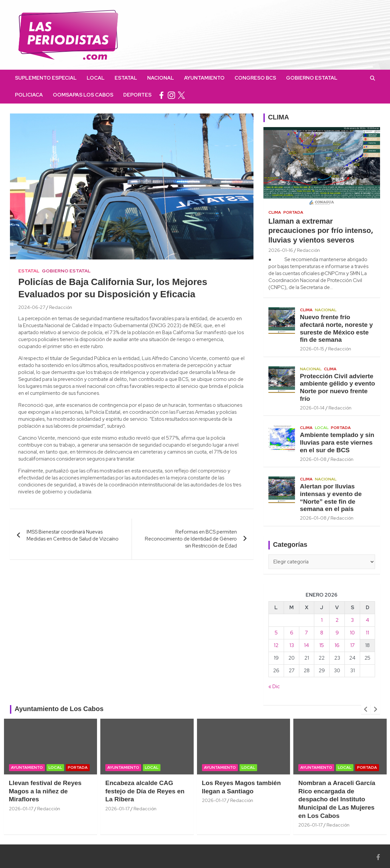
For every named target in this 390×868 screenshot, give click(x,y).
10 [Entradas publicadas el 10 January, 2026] (352, 633)
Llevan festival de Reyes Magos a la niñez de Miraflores (45, 792)
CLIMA (279, 118)
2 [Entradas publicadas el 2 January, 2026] (337, 620)
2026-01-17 (21, 809)
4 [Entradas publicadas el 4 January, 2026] (367, 620)
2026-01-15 (312, 349)
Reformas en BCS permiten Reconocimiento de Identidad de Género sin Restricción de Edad (191, 539)
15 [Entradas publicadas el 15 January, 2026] (322, 645)
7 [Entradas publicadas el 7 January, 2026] (306, 633)
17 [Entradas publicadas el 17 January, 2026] (352, 645)
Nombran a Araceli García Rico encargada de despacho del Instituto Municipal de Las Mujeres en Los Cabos (337, 800)
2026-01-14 (312, 408)
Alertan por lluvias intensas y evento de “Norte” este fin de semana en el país (331, 498)
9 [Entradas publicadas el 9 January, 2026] (337, 633)
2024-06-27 (32, 307)
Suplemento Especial (46, 78)
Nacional (161, 78)
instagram (171, 95)
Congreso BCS (255, 78)
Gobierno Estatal (312, 78)
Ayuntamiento (204, 78)
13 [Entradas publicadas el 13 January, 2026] (292, 645)
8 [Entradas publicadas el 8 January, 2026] (322, 633)
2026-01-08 (313, 459)
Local (96, 78)
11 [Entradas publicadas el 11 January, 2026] (367, 633)
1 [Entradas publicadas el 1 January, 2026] (322, 620)
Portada (293, 212)
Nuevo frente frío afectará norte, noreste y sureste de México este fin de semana (337, 329)
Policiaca (29, 95)
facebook (161, 95)
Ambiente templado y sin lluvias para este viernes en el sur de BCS (337, 443)
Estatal (126, 78)
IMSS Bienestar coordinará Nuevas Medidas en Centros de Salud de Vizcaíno (73, 535)
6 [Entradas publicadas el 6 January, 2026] (292, 633)
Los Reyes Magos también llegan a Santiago (242, 788)
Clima (275, 212)
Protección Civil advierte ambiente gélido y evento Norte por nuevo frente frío (338, 388)
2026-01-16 (281, 250)
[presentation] (366, 709)
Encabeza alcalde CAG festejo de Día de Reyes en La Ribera (145, 792)
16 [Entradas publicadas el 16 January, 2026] (337, 645)
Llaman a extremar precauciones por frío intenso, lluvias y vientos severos (321, 231)
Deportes (137, 95)
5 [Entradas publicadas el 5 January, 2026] (276, 633)
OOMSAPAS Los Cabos (83, 95)
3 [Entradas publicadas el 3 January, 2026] (352, 620)
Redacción (61, 307)
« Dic (274, 687)
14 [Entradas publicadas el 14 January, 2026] (306, 645)
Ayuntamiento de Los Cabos (59, 709)
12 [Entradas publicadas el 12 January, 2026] (276, 645)
